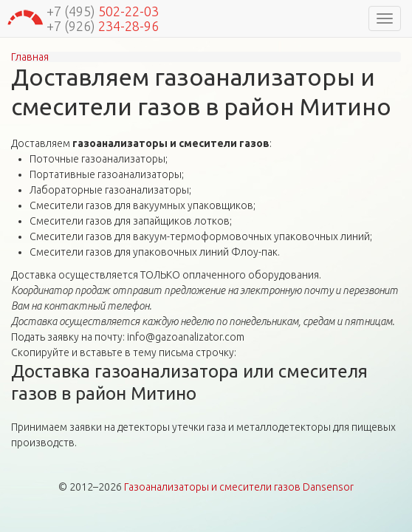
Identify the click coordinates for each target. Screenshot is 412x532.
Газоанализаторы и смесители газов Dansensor (239, 487)
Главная (30, 57)
